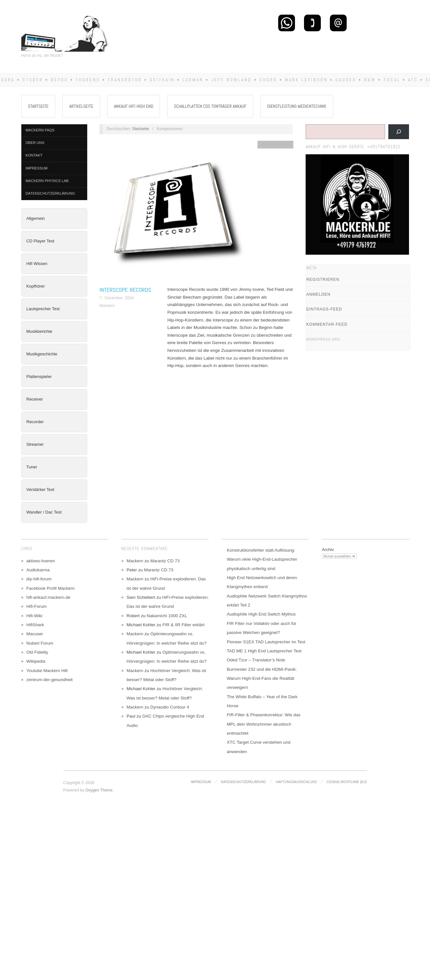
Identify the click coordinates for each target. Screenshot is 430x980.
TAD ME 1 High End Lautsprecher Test (264, 651)
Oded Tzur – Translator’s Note (256, 660)
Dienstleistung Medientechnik (297, 106)
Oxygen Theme (99, 790)
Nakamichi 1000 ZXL (167, 616)
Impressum (37, 168)
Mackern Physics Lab (47, 181)
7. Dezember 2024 (117, 298)
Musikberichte (39, 331)
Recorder (35, 422)
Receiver (35, 399)
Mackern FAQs (40, 130)
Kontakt (34, 155)
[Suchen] (399, 132)
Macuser (35, 634)
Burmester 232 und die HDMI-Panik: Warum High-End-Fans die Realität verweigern (262, 679)
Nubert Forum (40, 643)
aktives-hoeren (41, 561)
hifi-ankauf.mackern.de (49, 597)
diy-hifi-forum (39, 579)
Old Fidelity (37, 652)
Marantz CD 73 (165, 561)
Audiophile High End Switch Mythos (261, 614)
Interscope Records (125, 290)
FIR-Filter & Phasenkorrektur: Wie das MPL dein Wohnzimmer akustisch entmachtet (264, 724)
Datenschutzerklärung (50, 193)
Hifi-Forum (37, 606)
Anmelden (318, 294)
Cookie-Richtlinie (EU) (347, 782)
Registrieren (323, 280)
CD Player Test (40, 241)
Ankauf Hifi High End (134, 106)
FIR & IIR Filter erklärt (184, 625)
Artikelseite (81, 106)
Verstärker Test (40, 490)
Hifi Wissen (37, 264)
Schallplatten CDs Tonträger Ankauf (210, 106)
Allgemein (36, 218)
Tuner (32, 467)
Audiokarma (38, 570)
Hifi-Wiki (35, 616)
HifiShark (35, 625)
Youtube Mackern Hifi (47, 671)
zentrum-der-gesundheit (50, 680)
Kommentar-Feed (327, 324)
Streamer (35, 444)
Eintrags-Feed (324, 309)
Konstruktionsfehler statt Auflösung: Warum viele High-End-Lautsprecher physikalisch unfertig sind (262, 559)
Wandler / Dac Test (44, 512)
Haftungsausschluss (296, 782)
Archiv (328, 550)
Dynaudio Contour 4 (170, 707)
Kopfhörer (36, 286)
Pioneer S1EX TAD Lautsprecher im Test (266, 642)
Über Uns (35, 143)
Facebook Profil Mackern (51, 588)
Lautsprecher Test (43, 309)
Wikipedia (36, 661)
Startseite (38, 106)
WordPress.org (323, 339)
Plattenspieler (39, 377)
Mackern (107, 306)
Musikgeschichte (42, 354)
